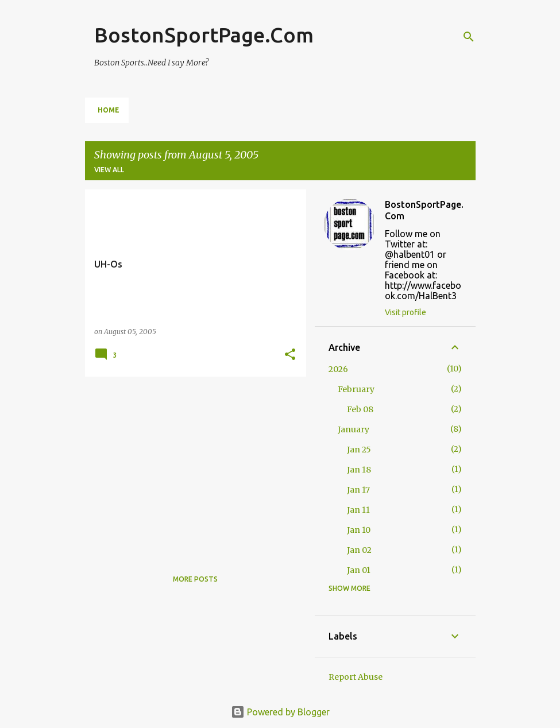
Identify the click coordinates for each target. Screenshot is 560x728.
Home (109, 110)
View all (109, 170)
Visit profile (405, 312)
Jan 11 (358, 510)
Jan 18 (359, 470)
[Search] (469, 37)
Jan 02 (359, 550)
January (354, 429)
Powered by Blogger (280, 712)
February (356, 389)
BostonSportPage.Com (204, 35)
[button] (290, 355)
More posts (195, 579)
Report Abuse (356, 677)
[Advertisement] (191, 466)
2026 (338, 369)
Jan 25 (359, 450)
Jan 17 (358, 490)
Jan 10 (359, 530)
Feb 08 (360, 409)
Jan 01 (359, 570)
